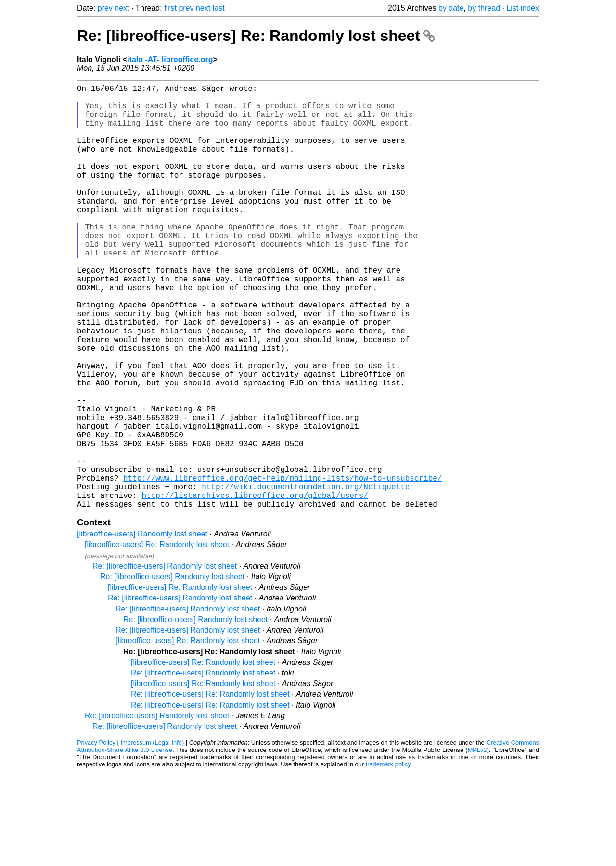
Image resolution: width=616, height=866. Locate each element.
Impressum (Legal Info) (152, 837)
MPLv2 (477, 844)
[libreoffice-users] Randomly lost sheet (142, 628)
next (122, 8)
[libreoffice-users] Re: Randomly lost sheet (157, 639)
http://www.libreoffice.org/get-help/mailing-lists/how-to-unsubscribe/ (282, 566)
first (170, 8)
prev (105, 8)
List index (523, 8)
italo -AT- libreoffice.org (170, 59)
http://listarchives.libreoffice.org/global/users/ (255, 587)
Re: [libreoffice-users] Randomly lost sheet (165, 660)
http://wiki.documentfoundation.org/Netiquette (306, 577)
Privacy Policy (96, 837)
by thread (484, 8)
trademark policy (388, 859)
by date (451, 8)
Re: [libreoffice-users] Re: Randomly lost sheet (256, 36)
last (219, 8)
